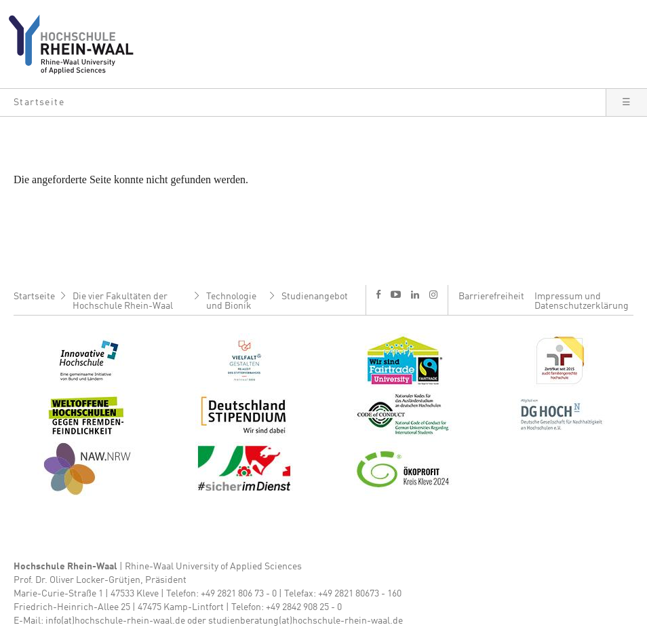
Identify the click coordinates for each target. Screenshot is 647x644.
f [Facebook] (378, 294)
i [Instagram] (433, 295)
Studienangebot (315, 297)
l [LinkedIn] (415, 295)
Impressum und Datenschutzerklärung (582, 301)
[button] (303, 102)
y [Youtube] (396, 294)
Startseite (34, 297)
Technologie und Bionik (231, 301)
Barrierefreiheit (491, 297)
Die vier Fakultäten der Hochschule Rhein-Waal (123, 301)
